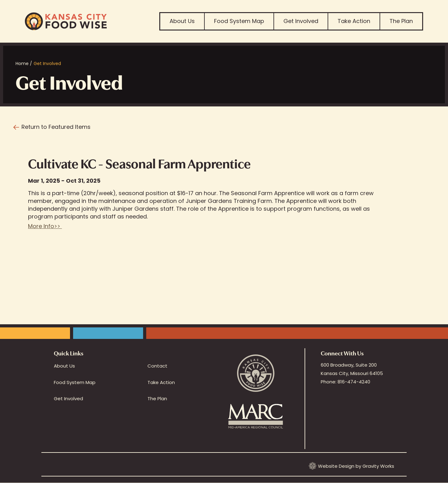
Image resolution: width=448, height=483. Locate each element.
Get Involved (301, 21)
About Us (182, 21)
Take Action (354, 21)
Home (22, 63)
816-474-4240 (354, 382)
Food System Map (239, 21)
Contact (157, 366)
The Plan (401, 21)
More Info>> (45, 226)
